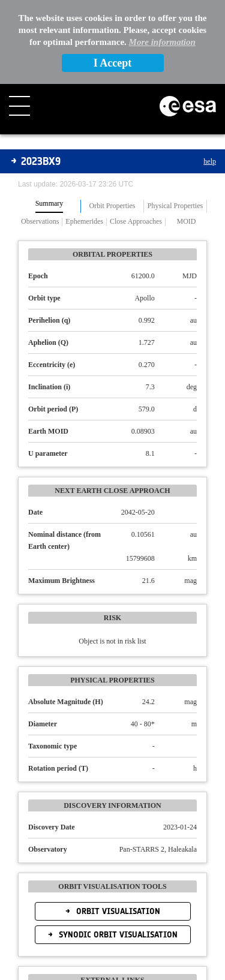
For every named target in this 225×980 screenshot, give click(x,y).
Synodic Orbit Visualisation (117, 935)
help (210, 161)
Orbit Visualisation (117, 911)
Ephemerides (84, 222)
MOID (186, 222)
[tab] (49, 206)
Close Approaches (136, 222)
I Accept (112, 63)
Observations (40, 222)
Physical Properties (175, 206)
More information (162, 42)
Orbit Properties (112, 206)
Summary (49, 204)
